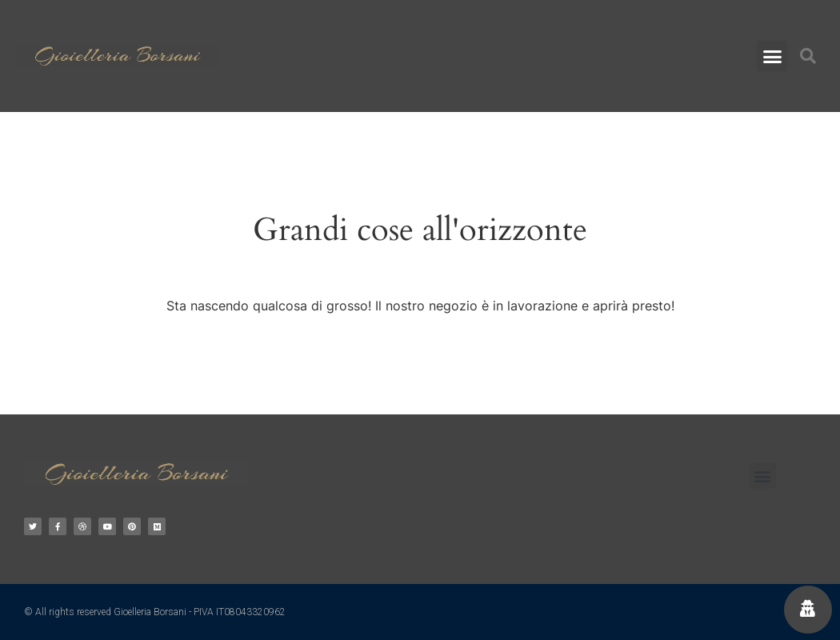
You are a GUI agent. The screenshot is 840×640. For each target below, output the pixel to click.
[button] (772, 56)
